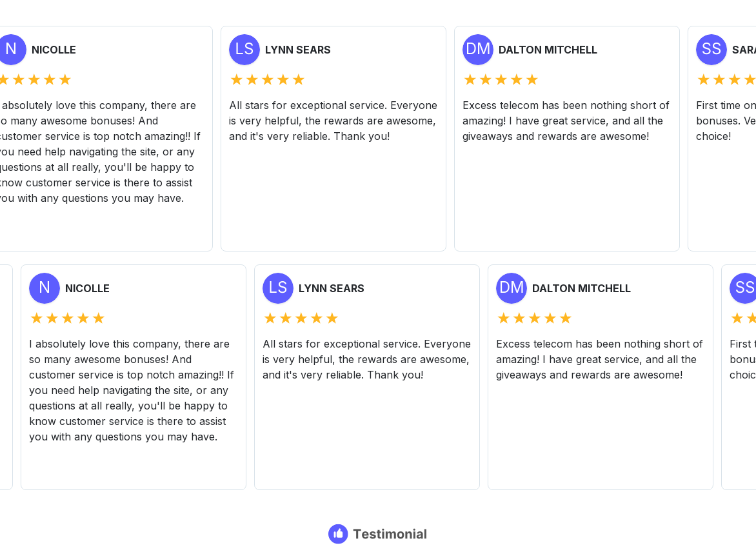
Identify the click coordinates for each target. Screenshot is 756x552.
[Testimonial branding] (378, 534)
